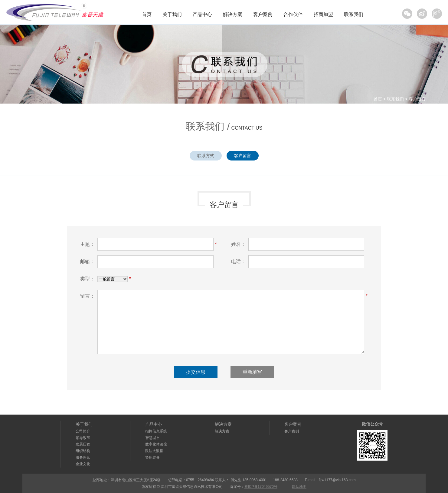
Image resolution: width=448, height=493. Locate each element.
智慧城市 (152, 438)
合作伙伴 (293, 14)
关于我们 (172, 14)
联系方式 (206, 156)
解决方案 (233, 14)
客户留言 (417, 99)
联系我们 (354, 14)
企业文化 (83, 464)
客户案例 (263, 14)
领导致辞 (83, 438)
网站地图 (299, 487)
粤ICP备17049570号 (261, 487)
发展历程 (83, 444)
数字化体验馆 (156, 444)
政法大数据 (154, 451)
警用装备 (152, 458)
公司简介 (83, 431)
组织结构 (83, 451)
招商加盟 (323, 14)
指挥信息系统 (156, 431)
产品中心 (202, 14)
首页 (147, 14)
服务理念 (83, 458)
